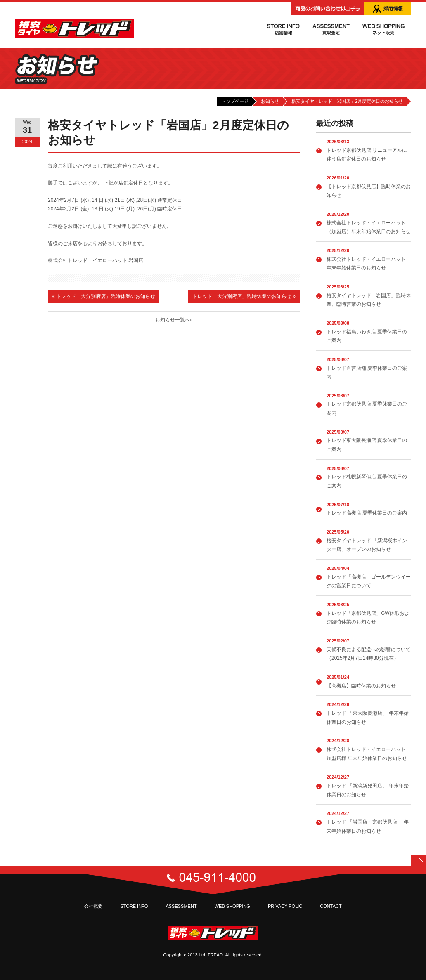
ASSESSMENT (181, 906)
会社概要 (93, 906)
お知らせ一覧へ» (174, 320)
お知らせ (270, 101)
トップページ (235, 101)
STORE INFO (134, 906)
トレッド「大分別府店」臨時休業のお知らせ (104, 296)
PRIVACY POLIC (285, 906)
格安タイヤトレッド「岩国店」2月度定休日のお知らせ (347, 101)
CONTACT (331, 906)
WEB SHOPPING (232, 906)
